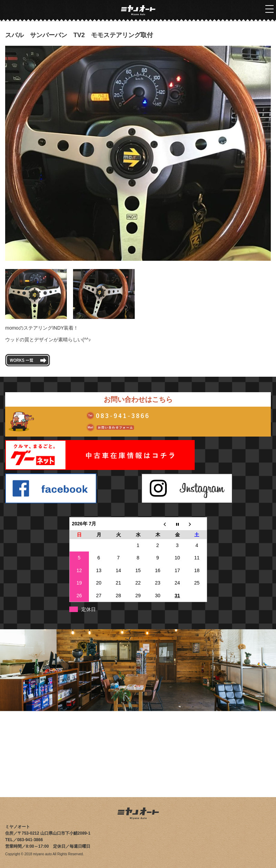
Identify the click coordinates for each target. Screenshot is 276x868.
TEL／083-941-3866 (24, 840)
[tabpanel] (138, 153)
